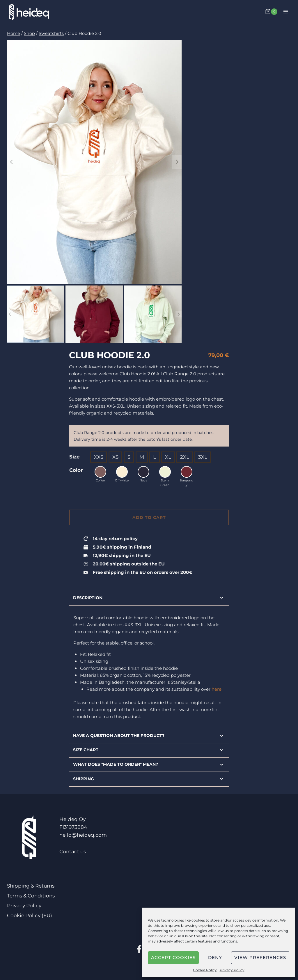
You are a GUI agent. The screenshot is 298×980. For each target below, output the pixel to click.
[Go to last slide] (12, 162)
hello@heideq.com (83, 835)
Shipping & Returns (31, 886)
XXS (99, 457)
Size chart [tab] (149, 750)
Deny (215, 957)
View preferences (260, 957)
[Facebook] (139, 950)
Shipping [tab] (149, 779)
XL (168, 457)
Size (74, 457)
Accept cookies (173, 957)
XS (115, 457)
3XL (203, 457)
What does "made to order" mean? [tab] (149, 765)
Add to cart (149, 517)
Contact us (73, 852)
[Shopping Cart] (271, 12)
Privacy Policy (232, 970)
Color (76, 470)
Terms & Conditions (31, 896)
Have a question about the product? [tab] (149, 736)
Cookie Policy (205, 970)
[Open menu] (286, 11)
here (217, 689)
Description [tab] (149, 598)
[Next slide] (177, 162)
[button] (36, 314)
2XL (185, 457)
